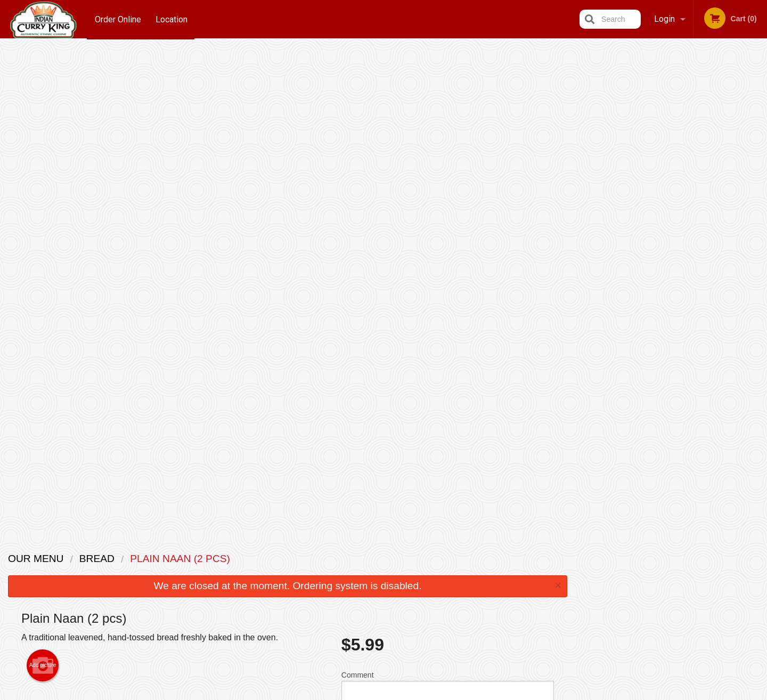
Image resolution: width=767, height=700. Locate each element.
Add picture (43, 178)
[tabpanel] (671, 147)
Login (664, 19)
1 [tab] (632, 216)
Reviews (448, 558)
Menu (356, 558)
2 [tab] (648, 216)
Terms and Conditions (469, 571)
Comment (448, 202)
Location (173, 19)
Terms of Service (401, 693)
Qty (374, 245)
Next (759, 147)
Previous (584, 147)
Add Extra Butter (443, 471)
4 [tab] (680, 216)
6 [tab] (712, 216)
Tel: (559, 584)
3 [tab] (664, 216)
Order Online (118, 19)
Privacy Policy (457, 584)
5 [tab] (696, 216)
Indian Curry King (168, 544)
